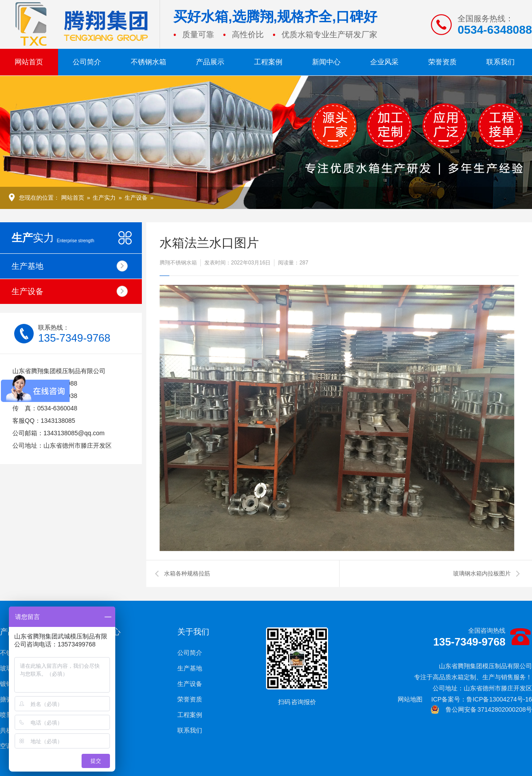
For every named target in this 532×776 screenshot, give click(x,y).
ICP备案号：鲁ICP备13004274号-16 (482, 699)
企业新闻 (101, 653)
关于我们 (193, 632)
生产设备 (136, 198)
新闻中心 (326, 62)
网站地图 (410, 699)
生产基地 (70, 266)
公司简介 (87, 62)
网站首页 (29, 62)
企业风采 (384, 62)
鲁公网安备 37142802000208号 (481, 709)
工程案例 (268, 62)
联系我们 (501, 62)
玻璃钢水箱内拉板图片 (482, 573)
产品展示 (210, 62)
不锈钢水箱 (149, 62)
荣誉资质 (442, 62)
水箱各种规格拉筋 (187, 573)
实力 (53, 238)
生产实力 (104, 198)
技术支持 (101, 668)
